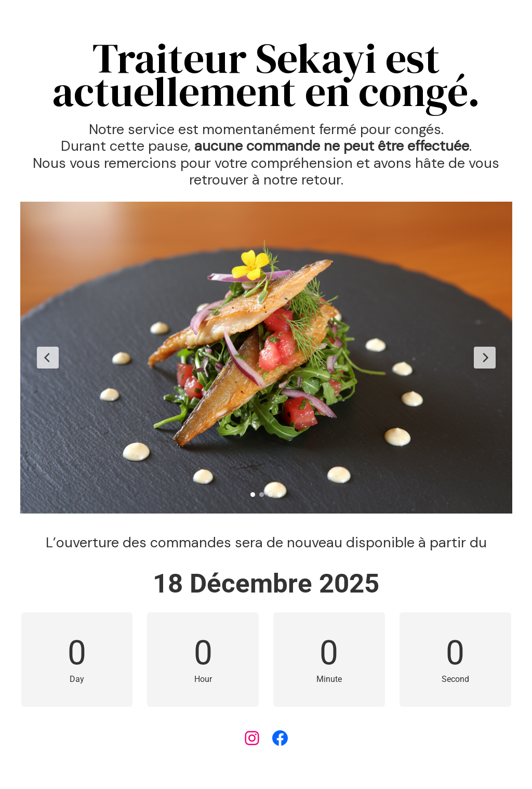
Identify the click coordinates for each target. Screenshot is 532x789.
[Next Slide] (485, 358)
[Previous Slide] (48, 358)
